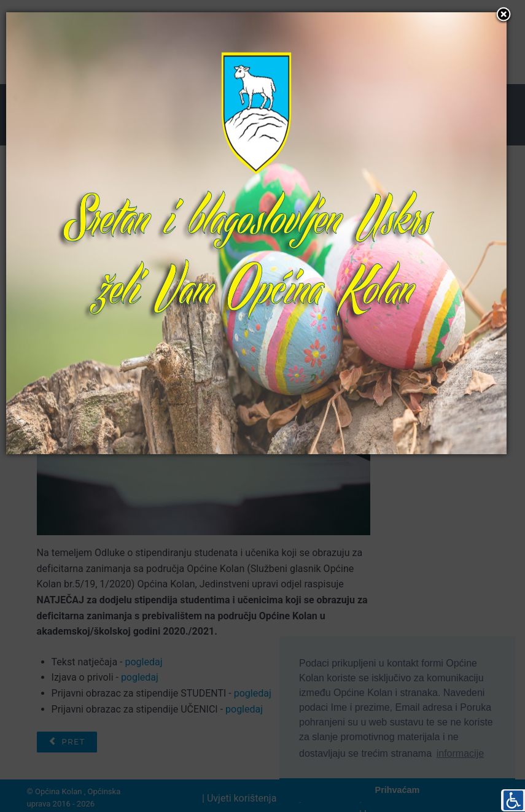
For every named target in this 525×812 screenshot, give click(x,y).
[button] (504, 15)
